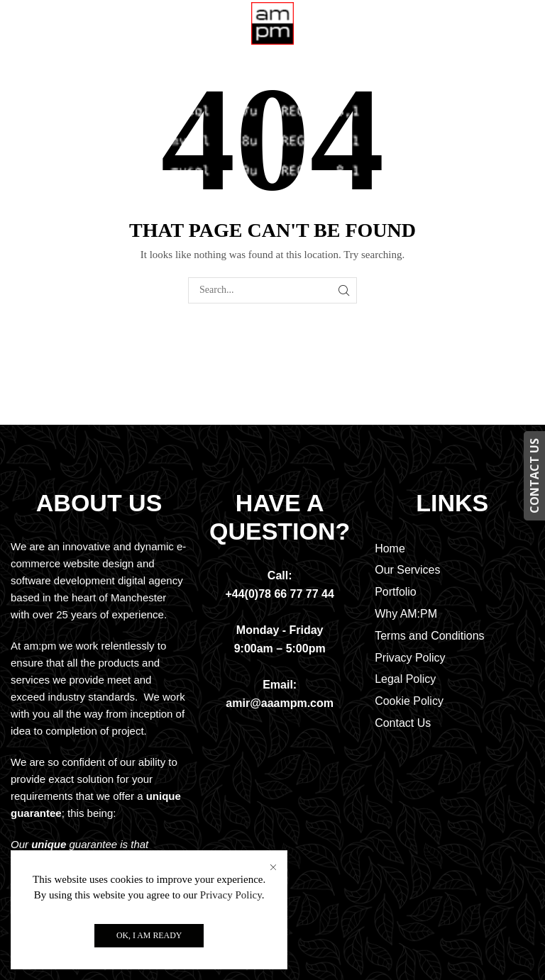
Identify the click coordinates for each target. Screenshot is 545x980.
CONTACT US (534, 476)
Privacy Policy (231, 895)
